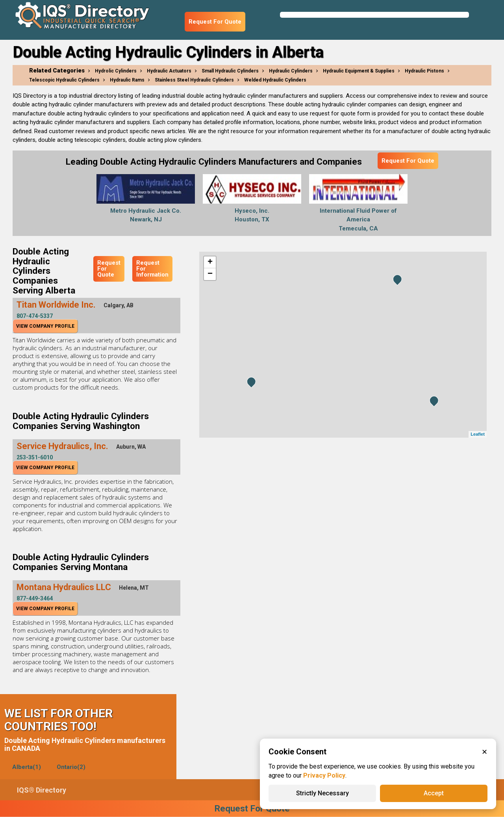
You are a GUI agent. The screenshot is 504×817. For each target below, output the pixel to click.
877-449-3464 (35, 598)
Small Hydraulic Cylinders (230, 71)
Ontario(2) (71, 767)
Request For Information (152, 269)
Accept (434, 793)
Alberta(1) (27, 767)
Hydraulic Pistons (424, 71)
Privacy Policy (324, 775)
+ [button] (210, 262)
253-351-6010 (35, 457)
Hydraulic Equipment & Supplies (359, 71)
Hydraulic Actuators (169, 71)
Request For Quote (215, 22)
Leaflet (477, 434)
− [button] (210, 274)
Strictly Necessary (322, 793)
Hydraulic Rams (127, 80)
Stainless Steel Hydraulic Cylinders (194, 80)
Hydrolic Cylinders (116, 71)
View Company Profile (45, 326)
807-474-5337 (35, 316)
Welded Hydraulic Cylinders (275, 80)
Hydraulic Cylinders (291, 71)
